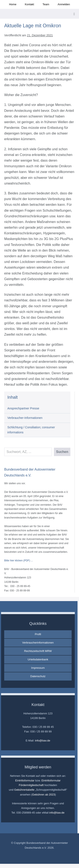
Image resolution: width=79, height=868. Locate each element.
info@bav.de (43, 741)
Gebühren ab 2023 (44, 795)
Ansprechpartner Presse (23, 408)
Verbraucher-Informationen (25, 418)
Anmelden (64, 4)
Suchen (62, 452)
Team (46, 4)
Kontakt (29, 4)
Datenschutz (38, 676)
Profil (38, 634)
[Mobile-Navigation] (74, 14)
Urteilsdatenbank (38, 659)
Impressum (38, 668)
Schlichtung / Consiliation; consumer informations (31, 430)
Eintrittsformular (25, 780)
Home (13, 4)
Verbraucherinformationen (38, 643)
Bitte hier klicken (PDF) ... (19, 561)
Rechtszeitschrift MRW (38, 651)
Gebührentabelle (24, 790)
